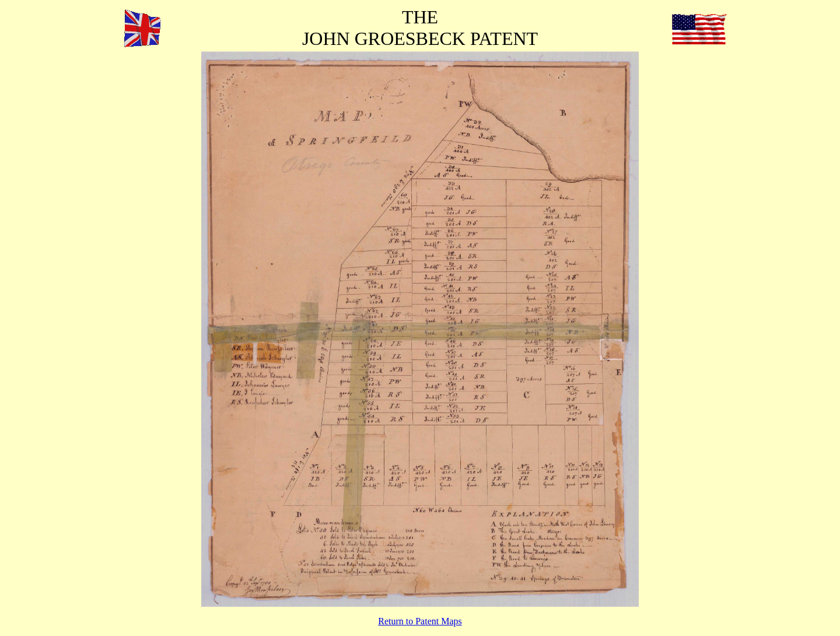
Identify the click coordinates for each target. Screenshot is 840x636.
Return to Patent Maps (420, 621)
